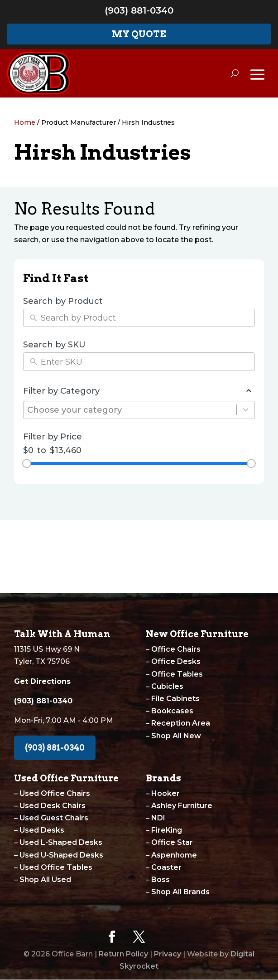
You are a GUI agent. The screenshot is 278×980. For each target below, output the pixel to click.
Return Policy (123, 954)
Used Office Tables (56, 867)
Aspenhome (174, 855)
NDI (158, 818)
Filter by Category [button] (139, 391)
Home (25, 122)
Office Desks (176, 661)
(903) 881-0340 (139, 10)
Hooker (165, 793)
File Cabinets (175, 699)
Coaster (166, 867)
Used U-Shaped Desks (61, 855)
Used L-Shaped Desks (61, 842)
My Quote (139, 34)
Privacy (168, 954)
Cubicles (167, 686)
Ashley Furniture (182, 806)
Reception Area (181, 723)
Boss (161, 880)
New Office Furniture (197, 634)
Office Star (172, 842)
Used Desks (42, 830)
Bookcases (172, 711)
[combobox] (132, 410)
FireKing (167, 830)
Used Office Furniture (66, 778)
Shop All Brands (180, 892)
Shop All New (176, 736)
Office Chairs (176, 649)
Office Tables (177, 674)
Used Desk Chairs (53, 806)
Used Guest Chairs (54, 818)
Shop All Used (45, 880)
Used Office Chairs (55, 793)
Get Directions (42, 681)
